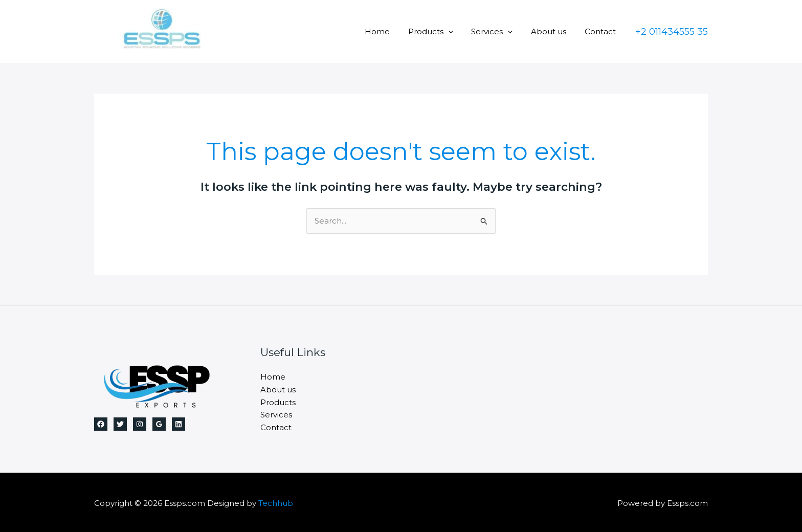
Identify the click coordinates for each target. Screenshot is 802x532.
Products (441, 31)
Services (499, 31)
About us (553, 31)
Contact (602, 31)
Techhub (276, 501)
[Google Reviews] (159, 424)
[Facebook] (101, 424)
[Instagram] (140, 424)
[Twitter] (120, 424)
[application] (459, 31)
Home (391, 31)
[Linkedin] (179, 424)
